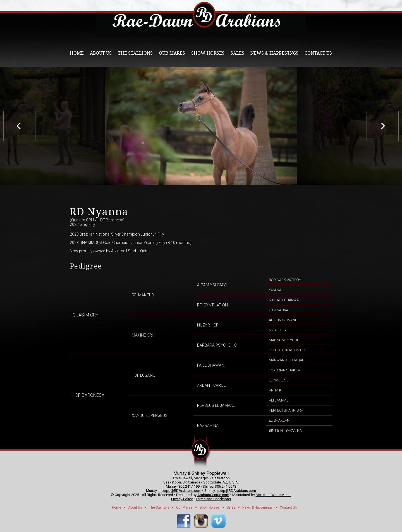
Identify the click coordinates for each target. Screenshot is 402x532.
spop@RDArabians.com (236, 491)
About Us (101, 53)
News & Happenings (274, 53)
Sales (237, 53)
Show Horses (208, 53)
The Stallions (135, 53)
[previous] (19, 126)
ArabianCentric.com (213, 495)
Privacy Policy (182, 499)
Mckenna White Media (274, 495)
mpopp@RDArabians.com (180, 491)
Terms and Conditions (213, 499)
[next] (383, 126)
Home (77, 53)
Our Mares (172, 53)
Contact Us (318, 53)
